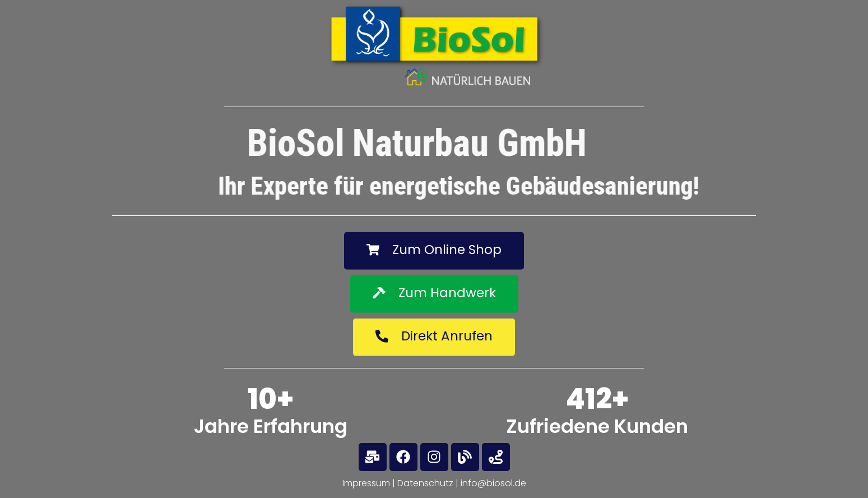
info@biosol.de (493, 483)
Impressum (366, 483)
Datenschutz (425, 483)
